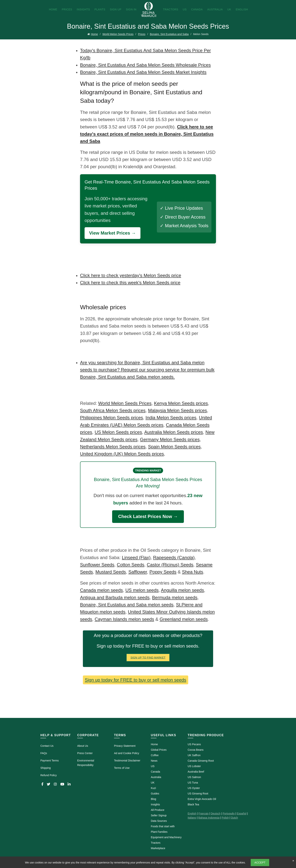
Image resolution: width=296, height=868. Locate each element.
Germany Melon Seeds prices (170, 439)
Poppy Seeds (163, 572)
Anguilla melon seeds (182, 590)
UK (229, 9)
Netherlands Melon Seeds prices (113, 447)
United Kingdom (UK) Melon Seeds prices (122, 454)
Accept (260, 863)
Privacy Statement (125, 746)
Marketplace (158, 848)
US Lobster (194, 766)
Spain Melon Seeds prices (174, 447)
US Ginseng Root (198, 794)
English (242, 9)
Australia (215, 9)
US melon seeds (142, 590)
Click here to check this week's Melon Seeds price (130, 283)
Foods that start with (163, 826)
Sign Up (116, 9)
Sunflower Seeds (97, 565)
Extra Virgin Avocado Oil (202, 799)
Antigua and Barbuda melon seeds (115, 597)
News (154, 761)
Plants (100, 9)
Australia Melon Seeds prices (174, 432)
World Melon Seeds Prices (118, 34)
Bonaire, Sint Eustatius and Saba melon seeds (127, 605)
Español (242, 814)
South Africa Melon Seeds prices (113, 410)
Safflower (138, 572)
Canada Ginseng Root (201, 761)
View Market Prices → (113, 233)
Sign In (131, 9)
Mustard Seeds (111, 572)
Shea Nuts (193, 572)
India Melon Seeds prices (171, 418)
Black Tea (193, 804)
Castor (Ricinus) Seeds (170, 565)
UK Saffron (194, 755)
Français (203, 814)
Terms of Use (122, 768)
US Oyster (194, 788)
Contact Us (47, 746)
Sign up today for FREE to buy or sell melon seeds (136, 680)
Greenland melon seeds (184, 619)
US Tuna (193, 783)
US (185, 9)
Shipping (46, 768)
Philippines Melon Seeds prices (112, 418)
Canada (197, 9)
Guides (155, 794)
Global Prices (159, 750)
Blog (153, 799)
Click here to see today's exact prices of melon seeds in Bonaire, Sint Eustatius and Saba (147, 134)
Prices (67, 9)
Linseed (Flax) (136, 558)
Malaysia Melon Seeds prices (177, 410)
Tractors (171, 9)
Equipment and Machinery (166, 837)
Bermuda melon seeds (175, 597)
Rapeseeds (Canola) (174, 558)
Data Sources (159, 821)
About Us (83, 746)
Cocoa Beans (196, 750)
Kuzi (153, 788)
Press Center (85, 753)
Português (229, 814)
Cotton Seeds (131, 565)
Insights (83, 9)
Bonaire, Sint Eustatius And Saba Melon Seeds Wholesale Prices (145, 65)
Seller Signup (159, 815)
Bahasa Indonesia (209, 818)
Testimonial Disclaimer (127, 761)
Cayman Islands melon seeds (124, 619)
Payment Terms (50, 761)
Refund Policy (49, 775)
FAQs (44, 753)
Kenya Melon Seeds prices (181, 403)
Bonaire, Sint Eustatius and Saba (169, 34)
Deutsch (215, 814)
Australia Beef (196, 772)
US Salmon (194, 777)
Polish (225, 818)
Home (53, 9)
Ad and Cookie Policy (127, 753)
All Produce (158, 810)
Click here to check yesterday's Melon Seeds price (131, 275)
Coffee (155, 755)
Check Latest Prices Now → (148, 516)
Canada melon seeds (101, 590)
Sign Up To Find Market (148, 658)
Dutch (235, 818)
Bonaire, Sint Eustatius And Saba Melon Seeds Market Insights (143, 72)
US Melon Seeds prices (118, 432)
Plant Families (159, 832)
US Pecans (194, 744)
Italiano (192, 818)
